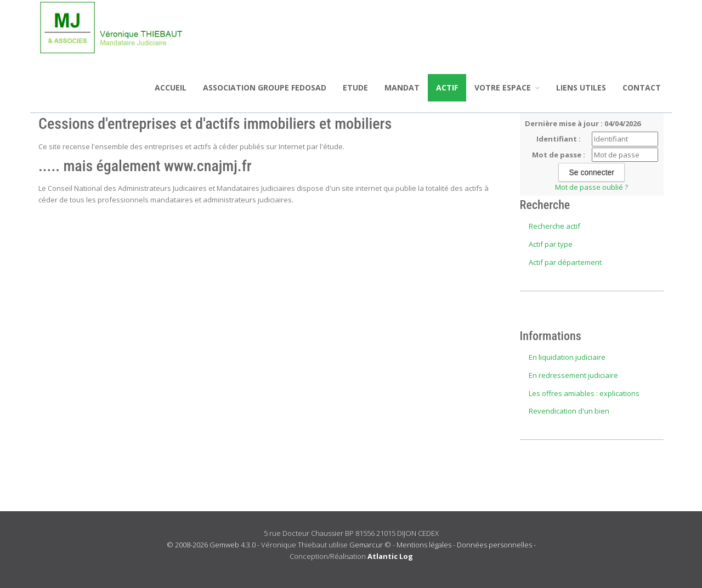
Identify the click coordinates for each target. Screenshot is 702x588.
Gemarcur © (370, 545)
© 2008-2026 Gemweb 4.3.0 (211, 545)
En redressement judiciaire (573, 375)
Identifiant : (559, 139)
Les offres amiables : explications (584, 393)
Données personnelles (494, 545)
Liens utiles (581, 87)
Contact (642, 87)
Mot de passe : (559, 155)
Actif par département (565, 262)
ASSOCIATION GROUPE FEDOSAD (265, 87)
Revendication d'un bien (569, 411)
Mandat (402, 87)
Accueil (171, 87)
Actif (447, 87)
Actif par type (551, 244)
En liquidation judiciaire (567, 357)
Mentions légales (424, 545)
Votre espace (507, 87)
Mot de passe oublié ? (591, 187)
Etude (355, 87)
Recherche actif (554, 226)
